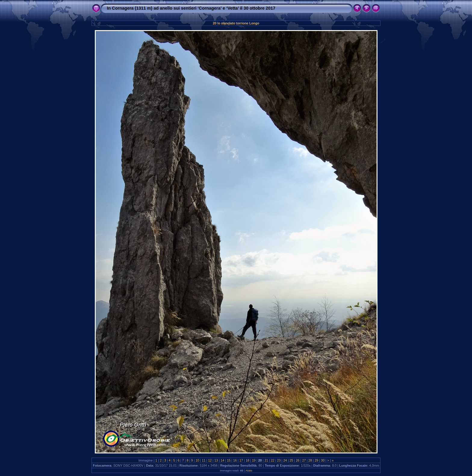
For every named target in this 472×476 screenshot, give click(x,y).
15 (229, 460)
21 (266, 460)
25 (291, 460)
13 (216, 460)
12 (210, 460)
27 (304, 460)
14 (222, 460)
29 (316, 460)
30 (323, 460)
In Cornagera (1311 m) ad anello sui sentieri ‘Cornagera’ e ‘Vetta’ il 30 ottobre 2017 (191, 8)
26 (298, 460)
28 (310, 460)
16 (235, 460)
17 (241, 460)
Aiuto (249, 470)
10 (197, 460)
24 (285, 460)
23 (279, 460)
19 (254, 460)
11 (203, 460)
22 (273, 460)
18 (247, 460)
